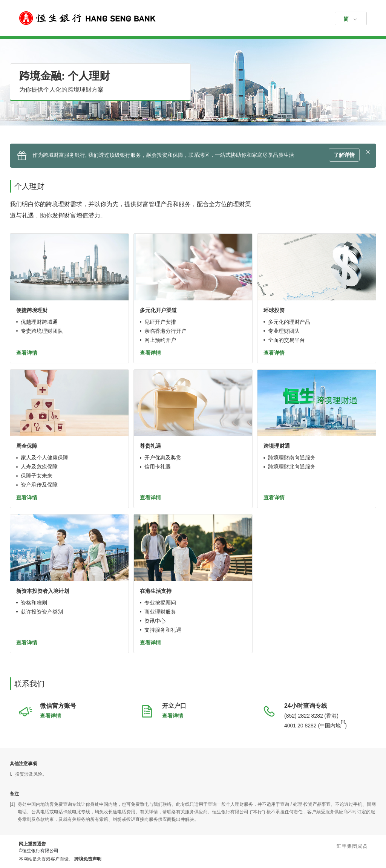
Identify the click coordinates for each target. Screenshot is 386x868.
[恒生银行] (193, 18)
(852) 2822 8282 (304, 716)
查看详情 (27, 353)
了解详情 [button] (344, 155)
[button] (368, 152)
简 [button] (346, 19)
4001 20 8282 (300, 725)
